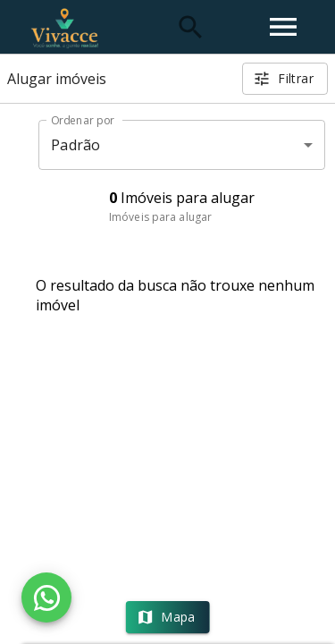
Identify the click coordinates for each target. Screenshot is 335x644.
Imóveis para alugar (160, 217)
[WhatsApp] (46, 597)
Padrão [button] (75, 145)
